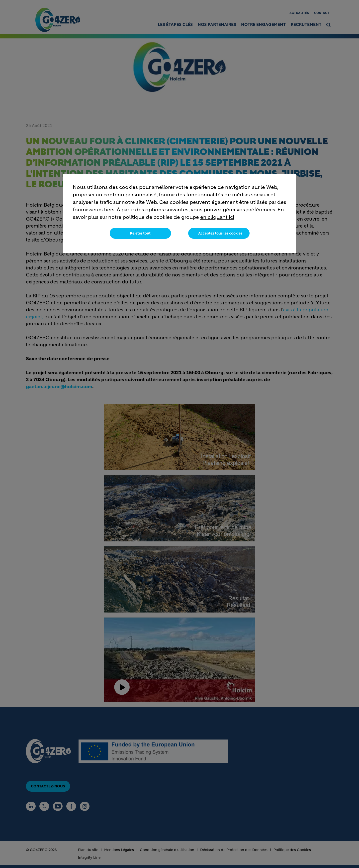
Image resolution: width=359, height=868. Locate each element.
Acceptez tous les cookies (220, 233)
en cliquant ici (217, 217)
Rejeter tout (140, 233)
